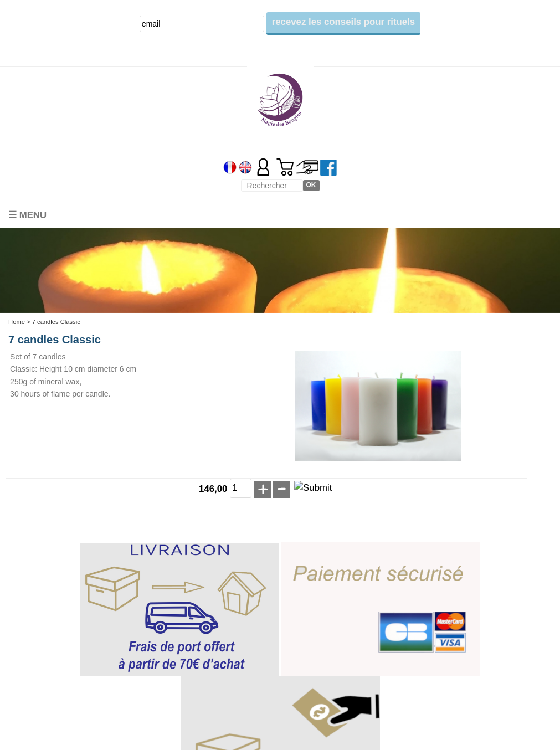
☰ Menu (27, 215)
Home (17, 322)
